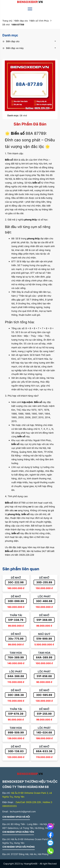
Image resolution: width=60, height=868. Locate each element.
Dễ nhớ (23, 115)
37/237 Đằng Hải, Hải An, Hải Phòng (30, 854)
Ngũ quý (44, 634)
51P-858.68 (44, 676)
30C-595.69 (44, 695)
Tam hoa (16, 653)
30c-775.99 (16, 639)
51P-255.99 (44, 714)
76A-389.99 (16, 657)
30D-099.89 (16, 601)
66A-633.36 (44, 751)
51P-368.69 (44, 620)
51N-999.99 (44, 639)
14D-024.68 (44, 732)
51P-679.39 (16, 714)
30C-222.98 (16, 582)
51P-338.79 (16, 620)
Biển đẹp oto (11, 41)
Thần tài (16, 615)
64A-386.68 (16, 676)
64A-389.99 (44, 657)
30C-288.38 (16, 695)
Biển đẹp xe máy (13, 48)
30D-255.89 (44, 582)
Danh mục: (13, 115)
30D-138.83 (16, 751)
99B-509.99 (16, 732)
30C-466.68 (44, 601)
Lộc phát (44, 596)
